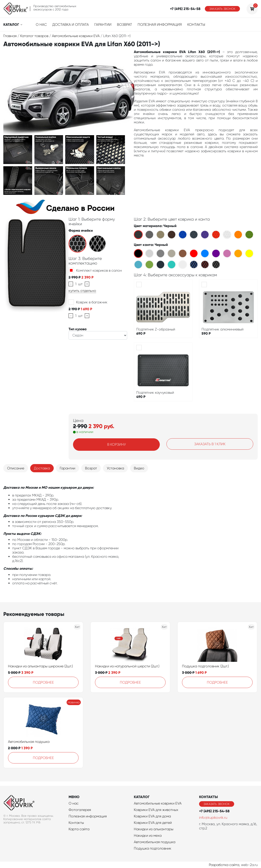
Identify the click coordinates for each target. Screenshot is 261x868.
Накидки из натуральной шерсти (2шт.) (127, 666)
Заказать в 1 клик (210, 444)
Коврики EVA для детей (153, 823)
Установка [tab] (115, 468)
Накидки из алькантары (154, 829)
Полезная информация (160, 25)
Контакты (196, 25)
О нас (41, 25)
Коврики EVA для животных (156, 810)
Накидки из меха (148, 835)
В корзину (117, 444)
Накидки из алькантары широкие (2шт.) (40, 666)
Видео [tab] (139, 468)
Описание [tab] (16, 468)
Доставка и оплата (71, 25)
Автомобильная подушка (29, 742)
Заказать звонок (222, 9)
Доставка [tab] (42, 468)
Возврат (125, 25)
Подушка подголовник (153, 848)
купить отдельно (82, 291)
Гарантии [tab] (67, 468)
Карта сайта (79, 829)
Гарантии (103, 25)
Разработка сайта (224, 865)
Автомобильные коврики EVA (158, 803)
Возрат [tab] (91, 468)
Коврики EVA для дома (152, 816)
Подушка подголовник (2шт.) (205, 666)
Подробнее (43, 682)
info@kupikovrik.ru (213, 818)
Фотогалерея (80, 810)
